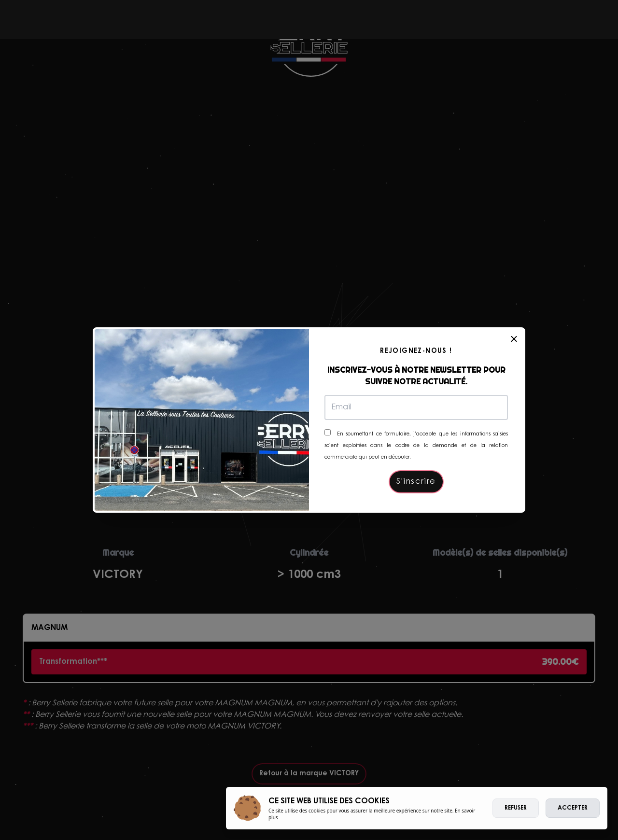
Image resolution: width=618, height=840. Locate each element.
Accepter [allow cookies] (573, 808)
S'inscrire (416, 482)
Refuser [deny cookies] (516, 808)
